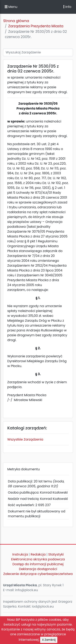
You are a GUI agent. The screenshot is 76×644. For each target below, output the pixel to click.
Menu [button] (11, 7)
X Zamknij (49, 640)
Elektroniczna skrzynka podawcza (38, 559)
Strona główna (16, 21)
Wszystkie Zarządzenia (25, 439)
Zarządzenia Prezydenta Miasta (36, 26)
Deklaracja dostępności (38, 569)
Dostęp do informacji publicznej (38, 564)
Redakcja (38, 554)
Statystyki (56, 554)
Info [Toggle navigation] (67, 7)
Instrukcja (20, 554)
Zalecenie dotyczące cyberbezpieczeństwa (38, 574)
